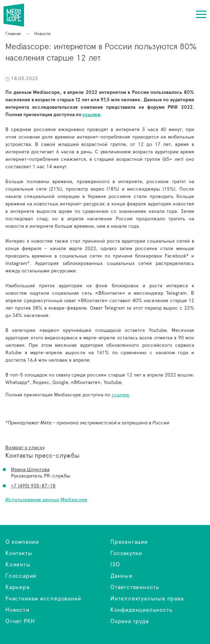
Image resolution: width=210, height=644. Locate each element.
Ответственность (135, 587)
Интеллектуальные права (147, 599)
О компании (22, 542)
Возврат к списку (25, 448)
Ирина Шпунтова (30, 470)
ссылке (120, 395)
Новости (17, 610)
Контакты (19, 553)
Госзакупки (126, 553)
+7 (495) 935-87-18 (33, 486)
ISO (115, 565)
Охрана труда (130, 621)
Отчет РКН (20, 621)
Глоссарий (21, 576)
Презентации (129, 542)
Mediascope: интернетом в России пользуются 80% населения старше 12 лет (18, 15)
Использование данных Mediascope (46, 500)
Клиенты (18, 565)
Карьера (17, 587)
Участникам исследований (43, 599)
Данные (121, 576)
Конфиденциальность (141, 610)
